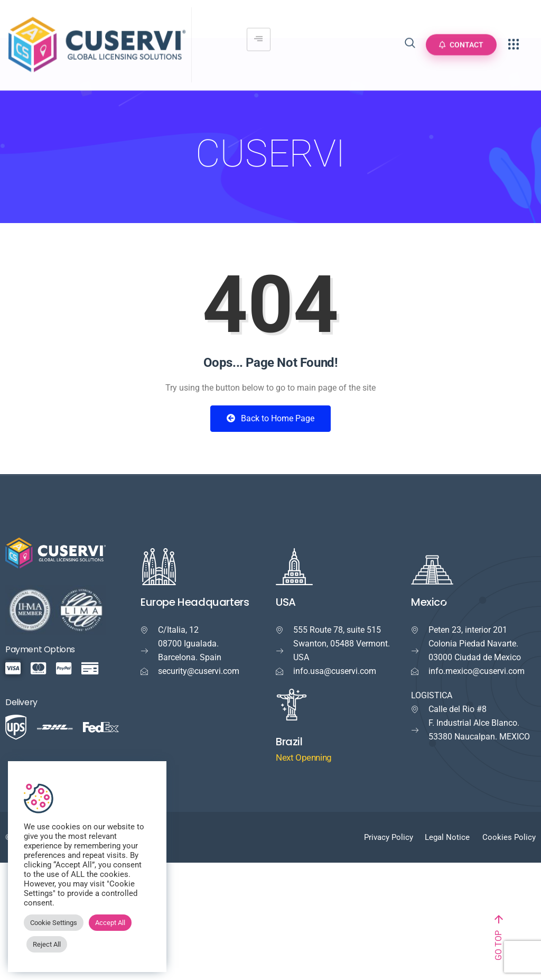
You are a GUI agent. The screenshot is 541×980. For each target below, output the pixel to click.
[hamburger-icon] (259, 33)
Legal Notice (447, 837)
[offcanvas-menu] (514, 38)
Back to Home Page (270, 418)
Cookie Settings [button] (54, 923)
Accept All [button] (110, 923)
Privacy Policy (389, 837)
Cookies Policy (509, 837)
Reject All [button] (47, 944)
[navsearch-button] (410, 38)
